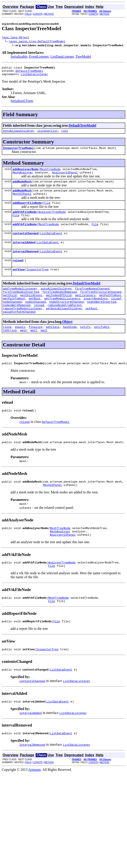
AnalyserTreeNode (52, 220)
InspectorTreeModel (18, 152)
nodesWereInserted (102, 318)
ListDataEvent (51, 244)
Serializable (19, 57)
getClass (53, 346)
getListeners (85, 310)
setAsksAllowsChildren (64, 326)
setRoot (91, 326)
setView (19, 283)
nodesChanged (35, 318)
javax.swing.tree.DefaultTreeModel (37, 42)
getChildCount (31, 310)
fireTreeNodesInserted (21, 306)
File (47, 211)
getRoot (35, 314)
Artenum (34, 801)
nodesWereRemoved (17, 322)
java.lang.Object (16, 38)
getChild (10, 310)
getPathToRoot (110, 310)
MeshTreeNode (50, 174)
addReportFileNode (27, 211)
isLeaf (116, 314)
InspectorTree (37, 283)
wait (23, 350)
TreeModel (83, 57)
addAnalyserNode (25, 174)
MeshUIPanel (22, 201)
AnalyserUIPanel (65, 178)
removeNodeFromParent (65, 322)
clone (7, 346)
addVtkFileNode (25, 220)
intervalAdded (24, 253)
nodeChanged (12, 318)
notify (85, 346)
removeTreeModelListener (23, 326)
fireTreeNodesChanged (92, 302)
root (65, 134)
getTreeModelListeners (62, 314)
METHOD (49, 14)
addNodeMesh (22, 187)
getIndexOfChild (59, 310)
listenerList (48, 134)
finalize (35, 346)
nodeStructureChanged (66, 318)
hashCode (70, 346)
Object (67, 340)
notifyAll (102, 346)
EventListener (39, 57)
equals (20, 346)
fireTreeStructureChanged (101, 306)
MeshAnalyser (23, 178)
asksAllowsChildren (18, 134)
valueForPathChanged (19, 330)
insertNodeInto (96, 314)
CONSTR (38, 14)
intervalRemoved (25, 263)
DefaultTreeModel (29, 73)
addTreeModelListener (20, 302)
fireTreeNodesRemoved (59, 306)
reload (18, 273)
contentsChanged (25, 244)
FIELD (28, 14)
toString (10, 350)
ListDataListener (62, 57)
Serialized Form (22, 103)
